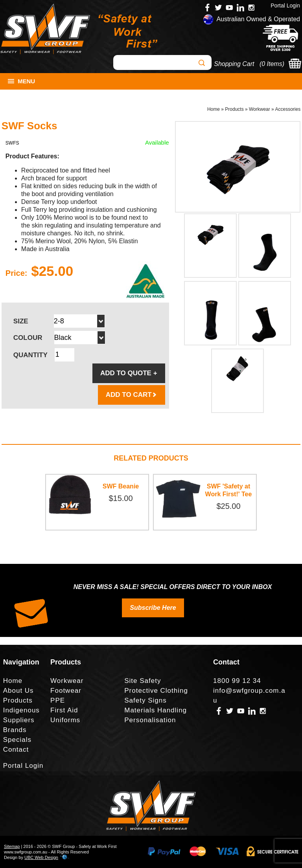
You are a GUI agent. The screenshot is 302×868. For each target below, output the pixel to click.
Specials (17, 740)
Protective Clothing (156, 691)
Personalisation (150, 720)
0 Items (272, 64)
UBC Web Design (41, 857)
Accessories (288, 109)
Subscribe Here (153, 608)
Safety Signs (145, 700)
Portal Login (285, 6)
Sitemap (12, 846)
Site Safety (143, 681)
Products (234, 109)
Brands (15, 730)
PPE (58, 700)
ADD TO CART (132, 395)
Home (214, 109)
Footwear (66, 691)
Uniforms (65, 720)
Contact (16, 750)
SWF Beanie (121, 486)
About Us (18, 691)
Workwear (260, 109)
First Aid (64, 710)
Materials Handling (156, 710)
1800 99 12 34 (237, 681)
